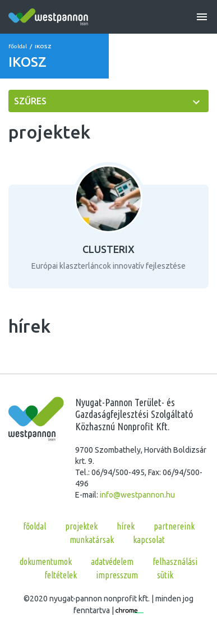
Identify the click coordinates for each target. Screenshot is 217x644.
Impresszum (117, 575)
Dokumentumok (46, 562)
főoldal (18, 46)
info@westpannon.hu (137, 495)
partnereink (174, 526)
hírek (126, 526)
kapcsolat (149, 540)
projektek (81, 526)
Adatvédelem (112, 562)
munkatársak (92, 540)
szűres (30, 101)
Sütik (165, 575)
